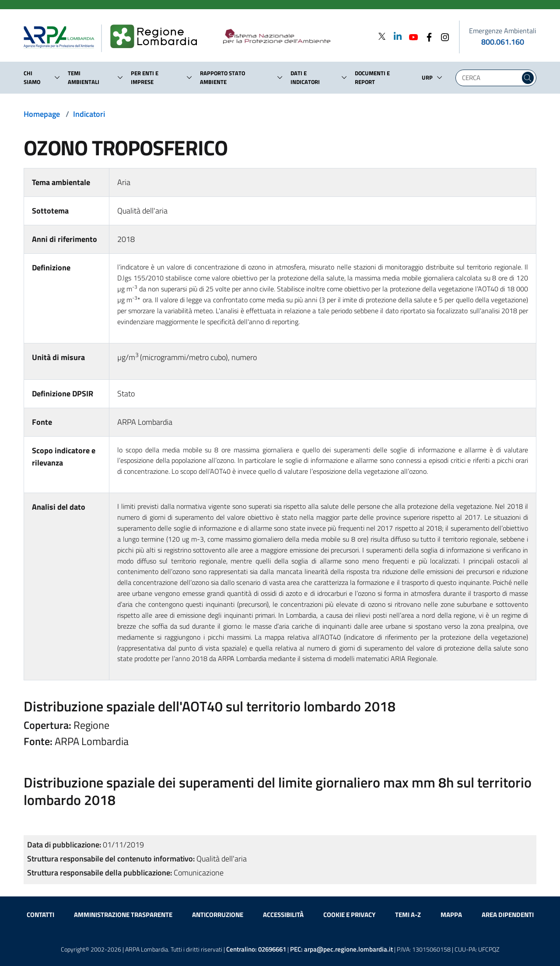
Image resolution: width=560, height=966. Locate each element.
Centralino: (256, 949)
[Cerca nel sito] (528, 78)
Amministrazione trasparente (123, 915)
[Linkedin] (395, 36)
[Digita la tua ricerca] (490, 78)
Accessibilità (283, 915)
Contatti (40, 915)
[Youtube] (411, 36)
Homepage (42, 114)
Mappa (451, 915)
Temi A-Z (408, 915)
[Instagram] (442, 36)
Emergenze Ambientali (503, 31)
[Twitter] (382, 36)
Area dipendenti (508, 915)
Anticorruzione (218, 915)
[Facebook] (427, 36)
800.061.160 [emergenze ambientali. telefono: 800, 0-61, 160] (503, 42)
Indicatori (89, 114)
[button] (57, 77)
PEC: (341, 949)
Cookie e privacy (349, 915)
